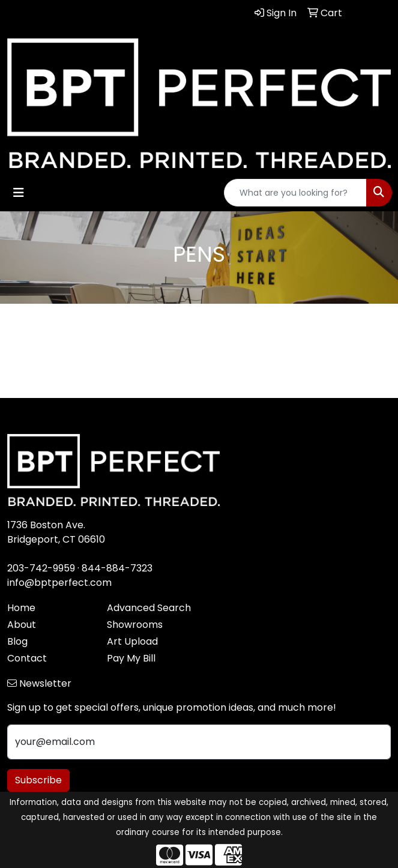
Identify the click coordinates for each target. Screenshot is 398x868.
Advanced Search (149, 608)
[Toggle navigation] (19, 193)
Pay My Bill (131, 658)
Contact (27, 658)
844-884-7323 (117, 568)
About (22, 625)
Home (21, 608)
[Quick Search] (295, 193)
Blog (17, 641)
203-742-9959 (41, 568)
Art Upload (132, 641)
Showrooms (135, 625)
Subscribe (38, 780)
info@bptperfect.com (59, 583)
